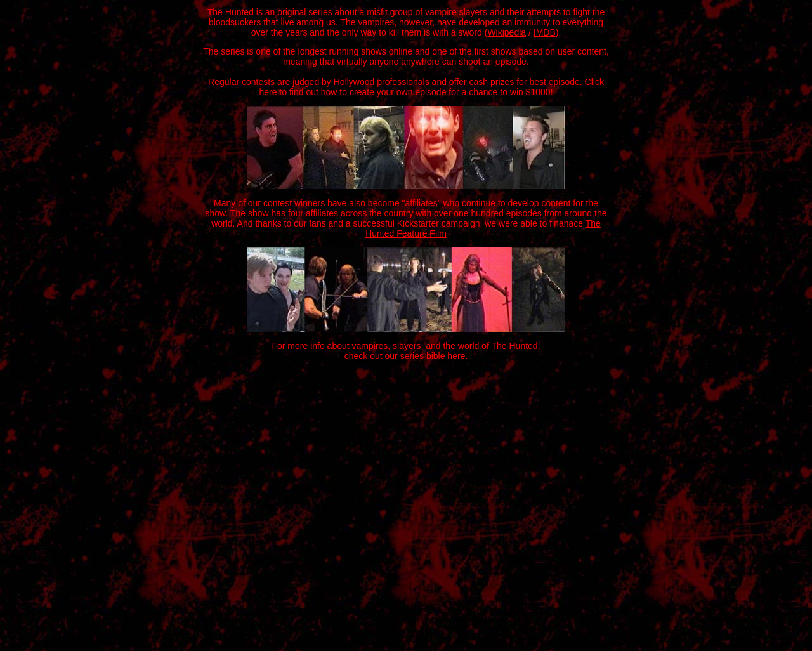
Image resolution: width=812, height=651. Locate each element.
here (268, 92)
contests (258, 82)
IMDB (545, 32)
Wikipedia (507, 32)
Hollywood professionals (382, 82)
